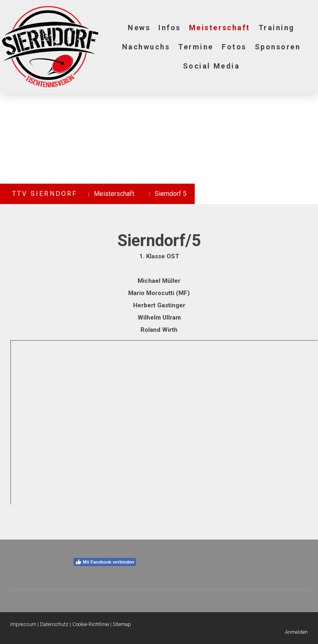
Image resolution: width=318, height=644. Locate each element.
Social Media (211, 66)
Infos (170, 28)
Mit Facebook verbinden (105, 562)
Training (277, 28)
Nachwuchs (146, 47)
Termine (196, 47)
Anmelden (296, 632)
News (139, 28)
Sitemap (122, 624)
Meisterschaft (220, 28)
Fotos (234, 47)
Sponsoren (278, 47)
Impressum (23, 624)
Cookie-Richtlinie (91, 624)
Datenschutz (54, 624)
